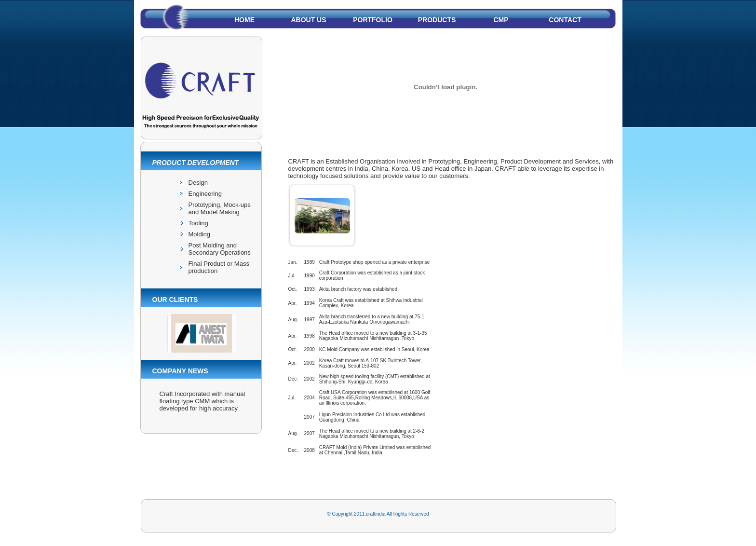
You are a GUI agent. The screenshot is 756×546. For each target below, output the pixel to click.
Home (244, 20)
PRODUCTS (437, 20)
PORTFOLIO (373, 20)
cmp (501, 20)
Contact (565, 20)
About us (308, 20)
